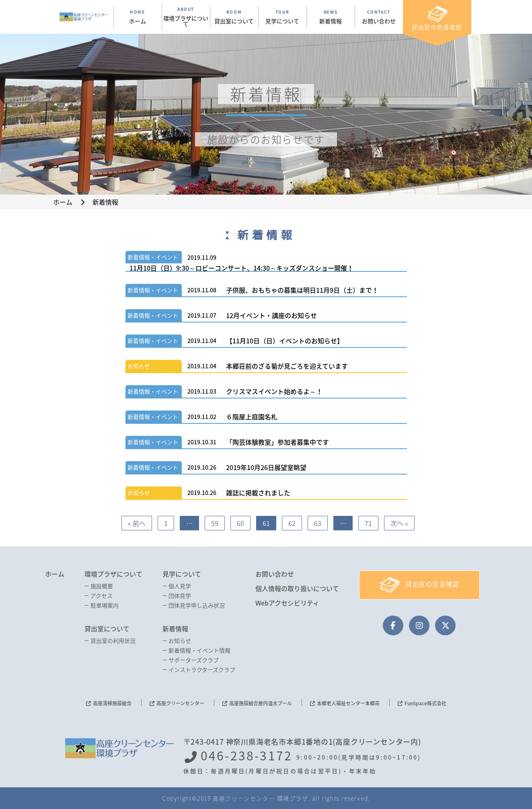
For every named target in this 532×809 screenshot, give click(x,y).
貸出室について (107, 628)
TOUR (282, 17)
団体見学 (180, 595)
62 (292, 523)
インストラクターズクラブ (202, 669)
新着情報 (175, 628)
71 (368, 523)
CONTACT (379, 17)
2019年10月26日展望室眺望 (266, 467)
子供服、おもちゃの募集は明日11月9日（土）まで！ (302, 290)
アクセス (102, 595)
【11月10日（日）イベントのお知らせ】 (285, 341)
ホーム (55, 574)
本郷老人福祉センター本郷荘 (348, 703)
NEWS (331, 17)
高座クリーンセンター (180, 703)
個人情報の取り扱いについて (297, 588)
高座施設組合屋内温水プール (261, 703)
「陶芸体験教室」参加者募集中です (277, 442)
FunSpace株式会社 (425, 703)
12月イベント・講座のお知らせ (271, 315)
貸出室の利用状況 (113, 641)
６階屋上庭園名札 (252, 417)
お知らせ (139, 366)
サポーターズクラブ (194, 660)
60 (240, 523)
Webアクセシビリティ (287, 603)
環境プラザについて (113, 574)
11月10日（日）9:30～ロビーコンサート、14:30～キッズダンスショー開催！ (241, 268)
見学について (182, 574)
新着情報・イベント (153, 257)
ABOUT (186, 17)
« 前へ (137, 523)
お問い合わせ (275, 574)
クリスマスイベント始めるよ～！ (274, 391)
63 (318, 523)
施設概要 (102, 586)
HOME (138, 17)
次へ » (399, 523)
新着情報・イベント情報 (199, 650)
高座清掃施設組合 (112, 703)
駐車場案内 (105, 605)
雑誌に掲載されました (258, 493)
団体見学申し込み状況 (197, 605)
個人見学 (180, 586)
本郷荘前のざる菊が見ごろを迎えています (287, 366)
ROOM (234, 17)
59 (215, 523)
